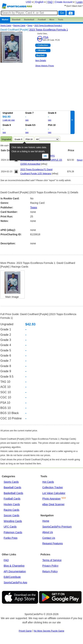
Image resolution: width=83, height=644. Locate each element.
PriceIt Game (25, 631)
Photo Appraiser (52, 499)
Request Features (53, 543)
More (52, 20)
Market (5, 20)
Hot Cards (48, 482)
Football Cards (12, 499)
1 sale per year (9, 120)
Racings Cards (19, 26)
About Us (48, 532)
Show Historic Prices (45, 66)
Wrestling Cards (13, 521)
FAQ (6, 560)
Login (80, 2)
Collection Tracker (53, 487)
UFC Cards (10, 527)
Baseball (16, 20)
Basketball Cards (13, 493)
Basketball (29, 20)
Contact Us (49, 538)
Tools (61, 20)
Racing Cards (12, 510)
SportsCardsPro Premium (57, 527)
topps (30, 26)
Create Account (64, 2)
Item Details (41, 60)
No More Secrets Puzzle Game (49, 631)
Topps (34, 207)
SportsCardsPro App (15, 582)
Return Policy (50, 571)
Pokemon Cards (13, 532)
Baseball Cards (12, 487)
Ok (45, 156)
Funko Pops (11, 538)
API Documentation (15, 571)
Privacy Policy (50, 566)
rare (27, 120)
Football (42, 20)
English (39, 2)
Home (46, 521)
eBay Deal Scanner (53, 504)
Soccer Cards (12, 515)
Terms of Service (52, 560)
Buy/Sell (40, 55)
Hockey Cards (12, 504)
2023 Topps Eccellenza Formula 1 (48, 26)
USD (29, 2)
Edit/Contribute (12, 577)
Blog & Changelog (14, 566)
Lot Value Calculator (54, 493)
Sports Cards (6, 26)
